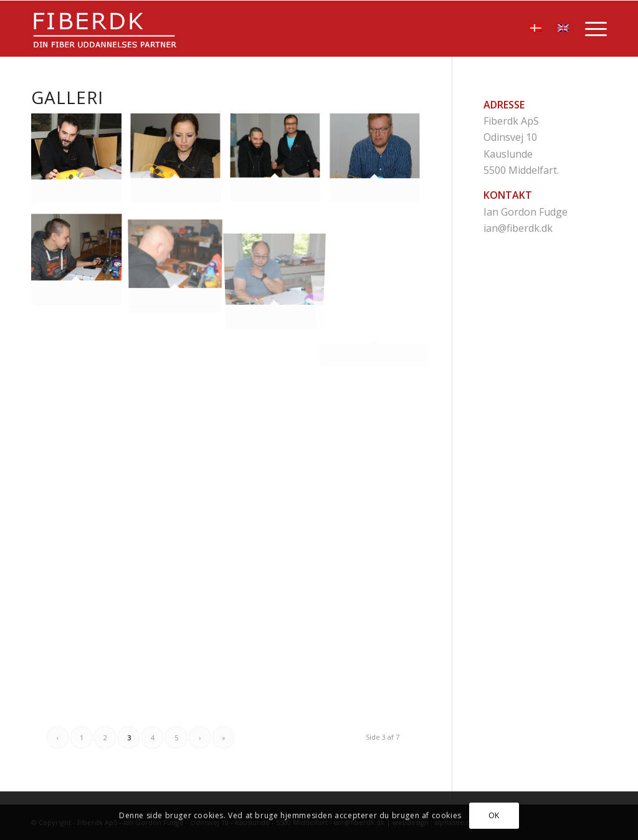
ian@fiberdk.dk (518, 228)
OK (494, 815)
